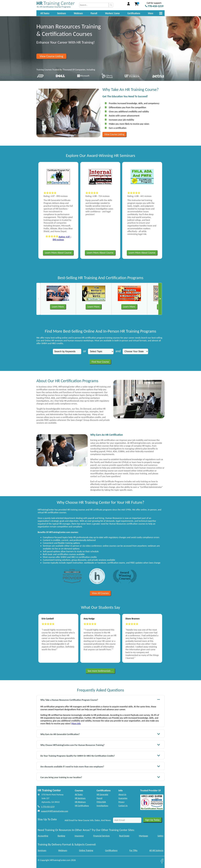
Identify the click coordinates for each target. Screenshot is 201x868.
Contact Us (123, 806)
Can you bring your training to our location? (100, 777)
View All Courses (100, 593)
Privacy (121, 802)
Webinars (78, 13)
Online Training (86, 850)
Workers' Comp (112, 13)
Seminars (62, 13)
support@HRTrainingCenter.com (55, 811)
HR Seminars (80, 798)
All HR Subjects (156, 850)
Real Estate (124, 836)
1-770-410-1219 (48, 807)
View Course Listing (51, 56)
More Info (76, 724)
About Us (122, 794)
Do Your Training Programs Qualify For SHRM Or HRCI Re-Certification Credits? (100, 755)
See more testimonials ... (100, 671)
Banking (61, 836)
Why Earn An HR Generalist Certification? (100, 734)
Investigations (102, 806)
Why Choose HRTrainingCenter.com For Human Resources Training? (100, 745)
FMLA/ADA (101, 802)
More (151, 13)
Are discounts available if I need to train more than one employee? (100, 766)
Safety (160, 836)
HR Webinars (80, 802)
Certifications (134, 13)
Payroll (94, 13)
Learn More (58, 307)
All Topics (45, 13)
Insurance (79, 836)
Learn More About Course (58, 253)
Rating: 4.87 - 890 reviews (58, 238)
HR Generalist (102, 794)
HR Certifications (82, 806)
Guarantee (123, 798)
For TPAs (133, 850)
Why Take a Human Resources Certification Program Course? (100, 700)
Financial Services (101, 836)
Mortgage (144, 836)
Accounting (43, 836)
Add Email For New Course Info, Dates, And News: (88, 820)
